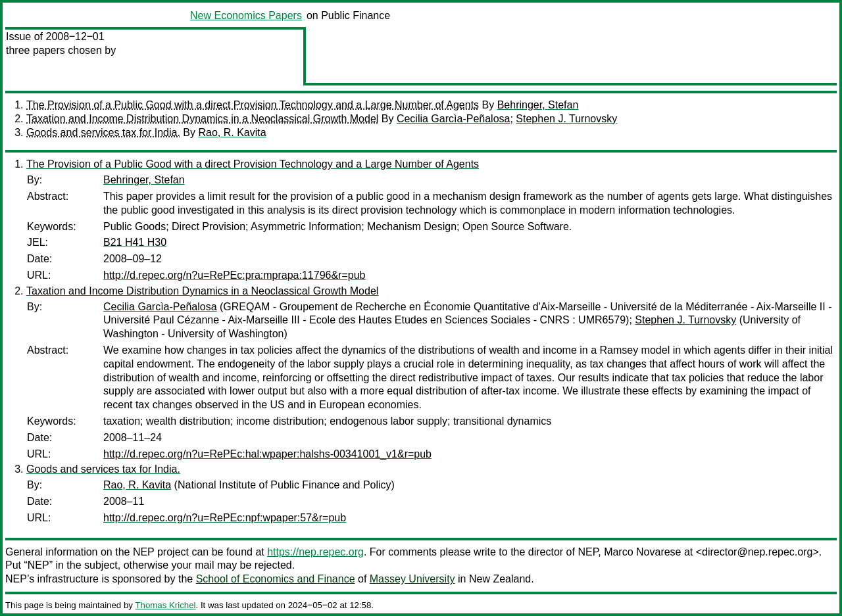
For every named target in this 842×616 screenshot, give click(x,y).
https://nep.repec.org (315, 552)
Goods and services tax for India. (103, 132)
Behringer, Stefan (538, 105)
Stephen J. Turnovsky (566, 119)
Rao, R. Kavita (232, 132)
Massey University (412, 579)
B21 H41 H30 (135, 242)
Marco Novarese (642, 552)
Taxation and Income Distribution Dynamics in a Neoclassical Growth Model (202, 119)
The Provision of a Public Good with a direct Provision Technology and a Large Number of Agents (253, 105)
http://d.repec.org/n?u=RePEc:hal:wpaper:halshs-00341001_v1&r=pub (267, 454)
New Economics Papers (246, 15)
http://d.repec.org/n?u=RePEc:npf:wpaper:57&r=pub (225, 518)
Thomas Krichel (165, 605)
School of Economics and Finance (276, 579)
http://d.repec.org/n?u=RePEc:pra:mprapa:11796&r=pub (234, 275)
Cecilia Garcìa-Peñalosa (454, 119)
